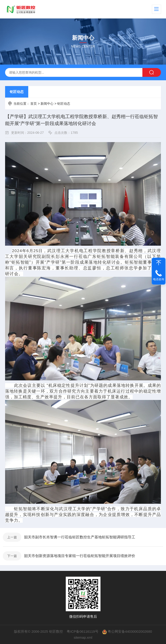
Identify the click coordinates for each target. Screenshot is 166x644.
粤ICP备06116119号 (83, 631)
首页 (34, 104)
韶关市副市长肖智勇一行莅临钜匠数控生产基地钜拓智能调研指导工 (80, 537)
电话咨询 (159, 279)
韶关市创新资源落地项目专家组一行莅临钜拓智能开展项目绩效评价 (80, 556)
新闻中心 (47, 104)
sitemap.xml (83, 637)
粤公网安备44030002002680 (130, 631)
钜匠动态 (17, 92)
